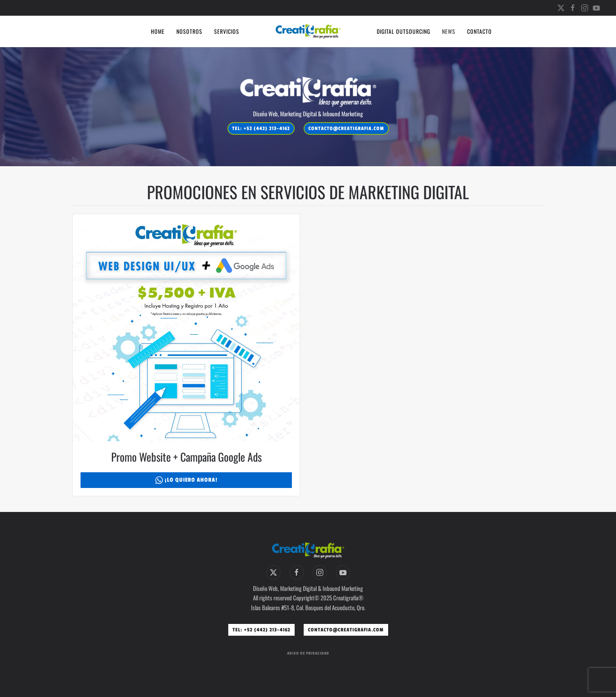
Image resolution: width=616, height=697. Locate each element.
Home (158, 31)
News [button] (449, 31)
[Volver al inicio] (308, 31)
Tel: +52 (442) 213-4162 (261, 128)
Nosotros (189, 31)
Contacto (479, 31)
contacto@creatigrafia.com (346, 128)
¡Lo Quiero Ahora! (186, 480)
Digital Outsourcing (403, 31)
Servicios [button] (227, 31)
